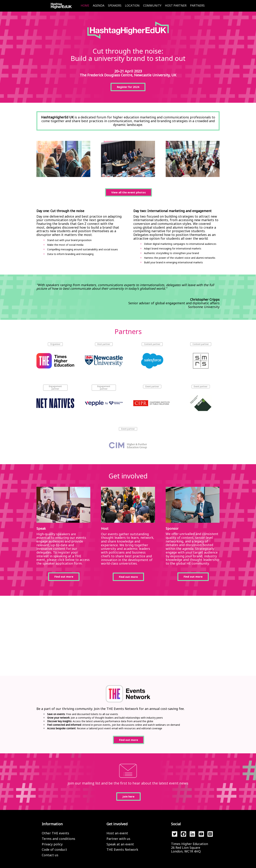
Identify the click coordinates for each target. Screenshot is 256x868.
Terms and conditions (58, 839)
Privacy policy (52, 844)
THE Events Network (122, 849)
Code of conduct (54, 849)
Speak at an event (120, 844)
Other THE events (55, 833)
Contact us (50, 855)
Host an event (117, 833)
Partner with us (118, 839)
